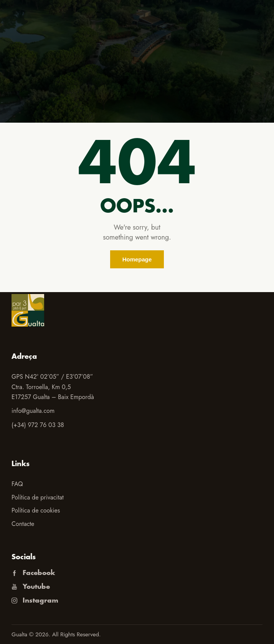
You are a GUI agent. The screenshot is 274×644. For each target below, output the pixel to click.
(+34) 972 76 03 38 (38, 425)
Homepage (137, 259)
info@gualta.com (33, 411)
